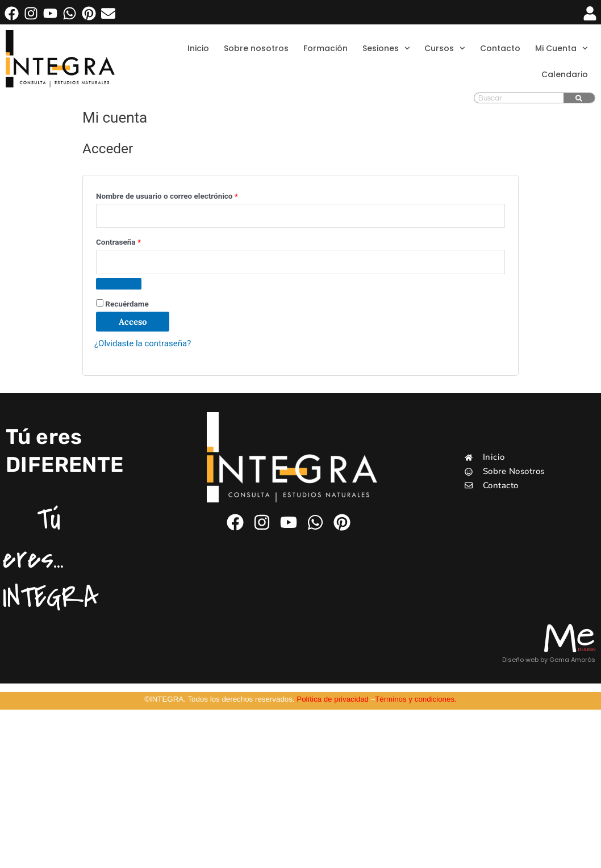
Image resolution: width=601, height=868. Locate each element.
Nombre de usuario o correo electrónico (186, 194)
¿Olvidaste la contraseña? (143, 343)
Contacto (500, 48)
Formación (325, 48)
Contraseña (137, 240)
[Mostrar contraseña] (119, 284)
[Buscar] (579, 98)
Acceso (133, 322)
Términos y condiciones (415, 699)
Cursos (445, 48)
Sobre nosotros (256, 48)
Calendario (565, 74)
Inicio (198, 48)
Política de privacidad (333, 699)
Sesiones (386, 48)
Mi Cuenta (562, 48)
